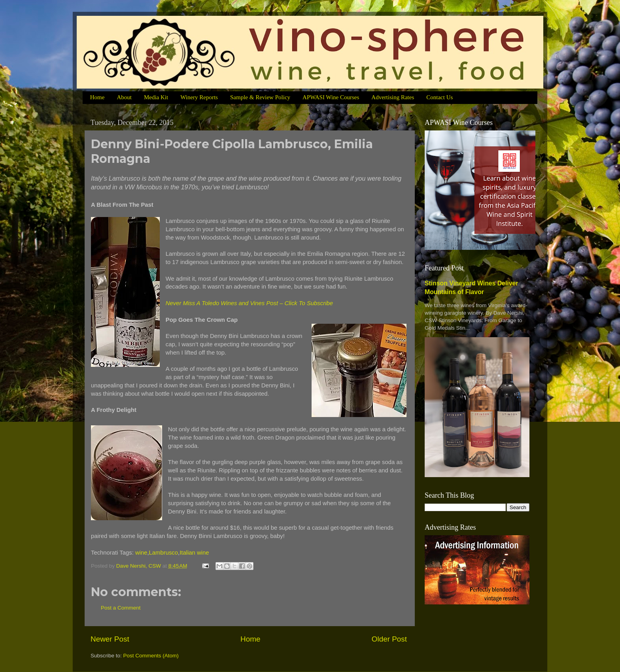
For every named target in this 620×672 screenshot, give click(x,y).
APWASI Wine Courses (331, 97)
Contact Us (439, 97)
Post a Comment (121, 608)
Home (97, 97)
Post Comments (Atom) (151, 656)
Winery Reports (199, 97)
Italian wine (194, 553)
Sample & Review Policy (260, 97)
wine (141, 553)
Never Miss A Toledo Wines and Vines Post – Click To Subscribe (249, 303)
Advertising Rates (393, 97)
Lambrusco (164, 553)
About (124, 97)
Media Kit (156, 97)
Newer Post (110, 639)
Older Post (389, 639)
